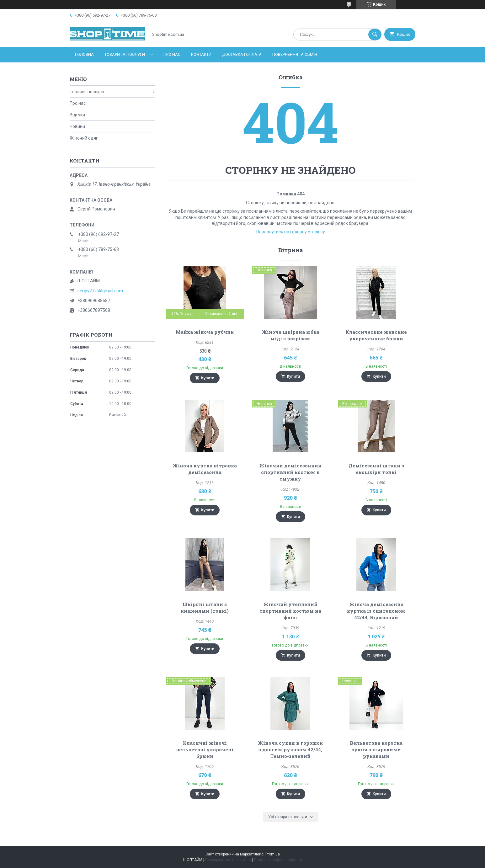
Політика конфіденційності (278, 860)
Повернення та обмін (295, 54)
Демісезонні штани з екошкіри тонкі (376, 469)
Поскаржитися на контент (228, 860)
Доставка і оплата (242, 54)
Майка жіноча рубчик (205, 332)
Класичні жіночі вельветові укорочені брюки (205, 749)
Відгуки (77, 115)
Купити (208, 378)
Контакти (201, 54)
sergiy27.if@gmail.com (100, 291)
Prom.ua (273, 854)
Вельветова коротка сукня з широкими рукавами (376, 749)
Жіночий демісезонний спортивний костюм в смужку (290, 472)
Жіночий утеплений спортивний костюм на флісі (290, 611)
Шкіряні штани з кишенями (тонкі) (205, 607)
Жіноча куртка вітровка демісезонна (205, 469)
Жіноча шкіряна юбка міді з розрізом (290, 335)
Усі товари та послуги (288, 817)
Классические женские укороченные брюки (376, 335)
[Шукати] (375, 35)
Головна (84, 54)
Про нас (172, 54)
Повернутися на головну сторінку (291, 232)
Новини (77, 126)
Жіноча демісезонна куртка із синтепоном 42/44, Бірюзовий (376, 611)
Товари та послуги (125, 54)
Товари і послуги (87, 92)
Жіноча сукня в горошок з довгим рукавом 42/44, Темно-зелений (290, 749)
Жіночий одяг (84, 138)
